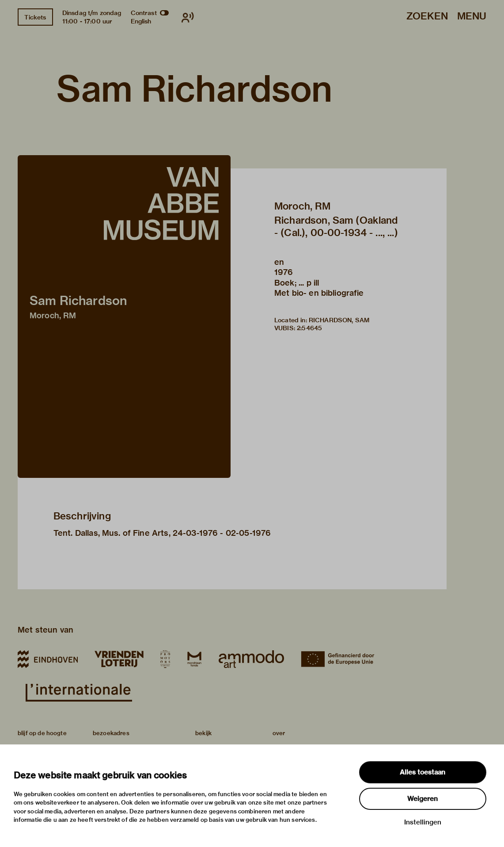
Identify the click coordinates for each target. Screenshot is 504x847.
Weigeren (423, 799)
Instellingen (423, 822)
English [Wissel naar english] (141, 21)
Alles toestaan (423, 772)
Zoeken (427, 17)
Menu (472, 17)
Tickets (35, 17)
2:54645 (309, 328)
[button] (124, 317)
